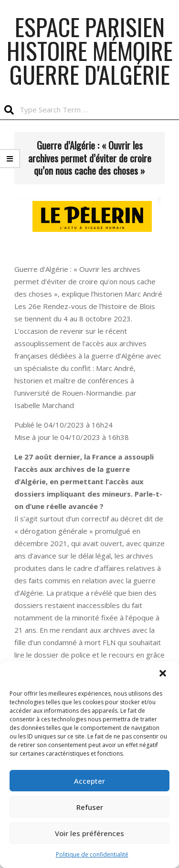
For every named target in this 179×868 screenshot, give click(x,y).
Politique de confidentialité (92, 854)
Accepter (89, 781)
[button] (164, 674)
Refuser (90, 807)
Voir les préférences (89, 833)
